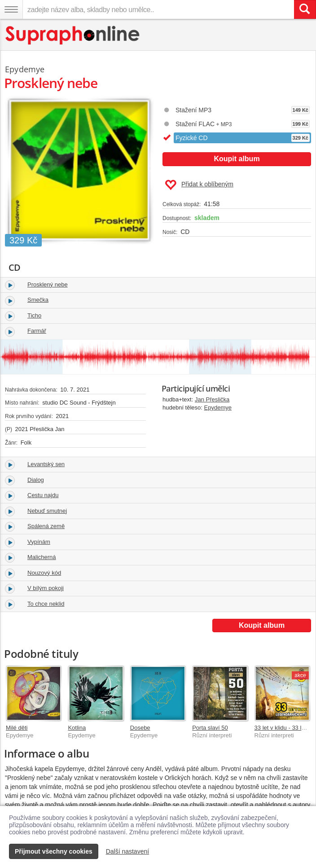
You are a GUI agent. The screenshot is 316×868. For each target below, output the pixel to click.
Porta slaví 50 (210, 728)
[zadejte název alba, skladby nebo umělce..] (158, 9)
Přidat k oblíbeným (199, 185)
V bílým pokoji (46, 588)
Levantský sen (46, 464)
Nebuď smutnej (47, 511)
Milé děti (17, 728)
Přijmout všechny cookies (54, 851)
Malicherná (42, 557)
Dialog (36, 480)
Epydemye (218, 408)
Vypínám (39, 542)
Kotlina (77, 728)
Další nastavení (128, 851)
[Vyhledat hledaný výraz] (305, 9)
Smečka (38, 300)
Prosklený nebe (48, 284)
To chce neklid (46, 604)
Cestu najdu (43, 495)
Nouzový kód (44, 573)
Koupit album (237, 159)
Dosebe (140, 728)
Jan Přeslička (212, 399)
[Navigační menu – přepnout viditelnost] (11, 9)
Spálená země (46, 526)
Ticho (34, 315)
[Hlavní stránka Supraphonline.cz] (73, 35)
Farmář (37, 331)
